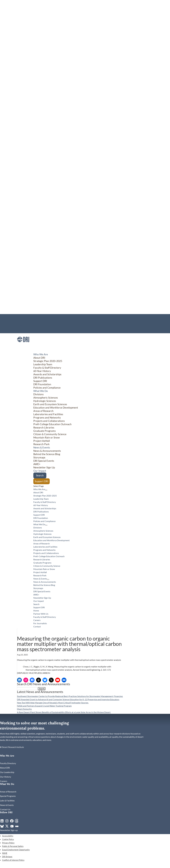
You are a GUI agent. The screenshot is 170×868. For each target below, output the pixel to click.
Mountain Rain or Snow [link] (47, 437)
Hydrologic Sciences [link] (45, 401)
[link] (23, 345)
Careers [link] (21, 325)
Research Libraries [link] (44, 427)
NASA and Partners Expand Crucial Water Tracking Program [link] (44, 706)
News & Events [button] (40, 579)
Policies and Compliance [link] (47, 388)
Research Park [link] (41, 444)
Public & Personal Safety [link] (13, 846)
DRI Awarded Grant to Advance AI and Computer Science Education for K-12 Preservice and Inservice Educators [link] (68, 699)
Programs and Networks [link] (47, 418)
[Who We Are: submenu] (46, 490)
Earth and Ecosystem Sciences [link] (50, 404)
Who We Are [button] (39, 489)
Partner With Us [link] (24, 319)
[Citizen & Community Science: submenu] (147, 481)
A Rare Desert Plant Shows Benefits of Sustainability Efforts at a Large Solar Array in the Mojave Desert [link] (64, 712)
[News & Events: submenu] (48, 579)
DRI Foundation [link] (42, 384)
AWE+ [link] (37, 464)
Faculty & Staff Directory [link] (28, 322)
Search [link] (40, 475)
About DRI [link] (39, 358)
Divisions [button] (38, 394)
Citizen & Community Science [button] (50, 434)
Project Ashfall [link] (42, 441)
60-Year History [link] (42, 371)
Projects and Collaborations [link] (49, 421)
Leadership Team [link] (43, 364)
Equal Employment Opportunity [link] (16, 850)
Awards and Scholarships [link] (47, 374)
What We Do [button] (39, 524)
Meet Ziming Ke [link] (25, 709)
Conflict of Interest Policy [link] (13, 860)
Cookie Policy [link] (8, 839)
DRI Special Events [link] (44, 461)
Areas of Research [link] (43, 411)
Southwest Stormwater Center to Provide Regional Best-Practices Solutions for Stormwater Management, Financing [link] (70, 696)
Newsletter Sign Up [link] (44, 467)
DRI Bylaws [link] (7, 857)
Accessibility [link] (8, 836)
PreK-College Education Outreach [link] (52, 424)
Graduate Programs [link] (44, 431)
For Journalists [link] (23, 328)
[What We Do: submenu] (46, 525)
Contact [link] (21, 332)
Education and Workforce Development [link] (56, 408)
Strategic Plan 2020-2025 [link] (48, 361)
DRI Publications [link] (43, 378)
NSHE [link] (5, 853)
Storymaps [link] (39, 457)
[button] (42, 689)
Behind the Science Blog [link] (47, 454)
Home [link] (20, 316)
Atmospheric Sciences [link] (46, 398)
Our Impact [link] (39, 601)
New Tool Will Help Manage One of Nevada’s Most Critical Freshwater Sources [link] (53, 703)
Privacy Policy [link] (8, 843)
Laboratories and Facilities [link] (48, 414)
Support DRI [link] (40, 381)
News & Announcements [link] (47, 451)
